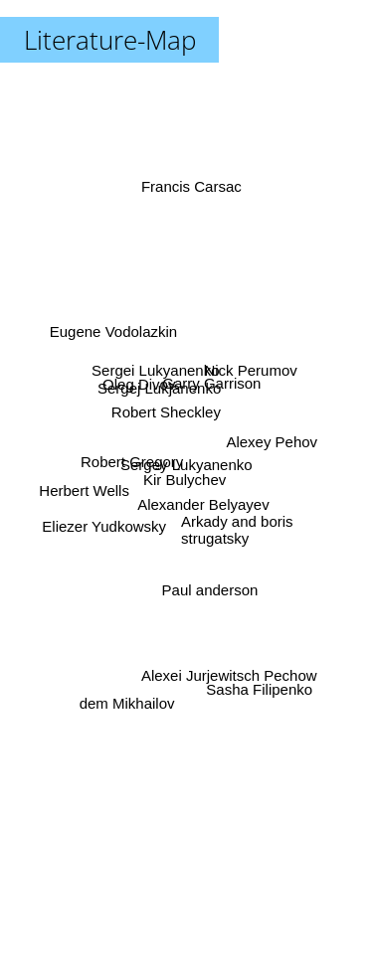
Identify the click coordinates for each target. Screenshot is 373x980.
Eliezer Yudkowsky (108, 524)
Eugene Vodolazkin (116, 338)
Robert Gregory (135, 463)
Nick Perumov (249, 368)
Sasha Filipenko (257, 678)
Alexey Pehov (270, 442)
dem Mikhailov (128, 691)
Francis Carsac (191, 202)
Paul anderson (208, 585)
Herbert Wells (88, 489)
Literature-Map (110, 40)
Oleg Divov (142, 389)
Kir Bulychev (183, 482)
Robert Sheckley (165, 411)
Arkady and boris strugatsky (237, 528)
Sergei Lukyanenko (152, 369)
